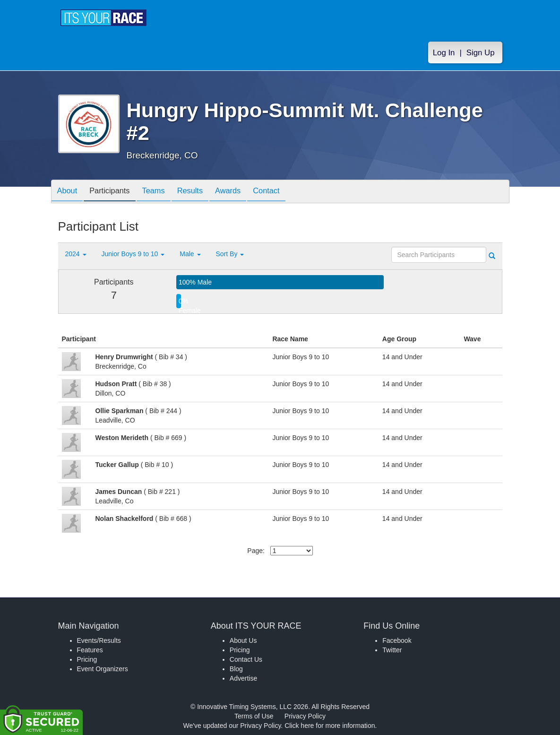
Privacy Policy (305, 716)
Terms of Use (254, 716)
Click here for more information (330, 726)
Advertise (243, 678)
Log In (444, 53)
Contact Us (246, 659)
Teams (162, 192)
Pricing (87, 659)
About (69, 192)
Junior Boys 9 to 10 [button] (133, 254)
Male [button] (190, 254)
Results (202, 192)
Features (90, 650)
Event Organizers (103, 669)
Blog (236, 669)
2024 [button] (76, 254)
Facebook (397, 640)
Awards (244, 192)
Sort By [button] (230, 254)
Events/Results (99, 640)
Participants (115, 192)
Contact (286, 192)
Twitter (392, 650)
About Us (243, 640)
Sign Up (481, 53)
